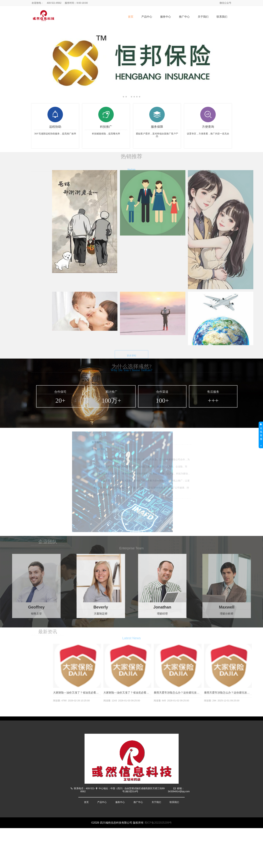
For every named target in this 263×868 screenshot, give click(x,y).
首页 (131, 17)
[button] (259, 62)
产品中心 (147, 17)
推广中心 (184, 17)
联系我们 (222, 17)
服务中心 (166, 17)
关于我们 (203, 17)
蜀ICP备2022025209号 (158, 823)
